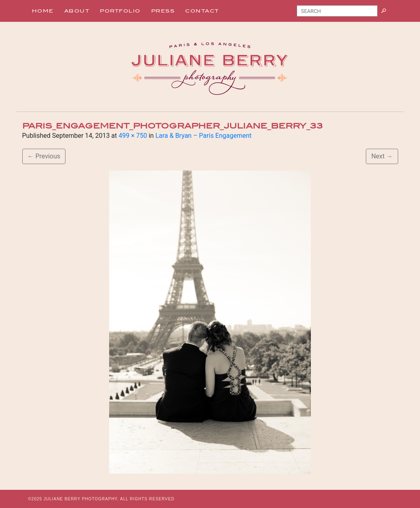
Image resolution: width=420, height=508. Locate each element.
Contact (202, 11)
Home (43, 11)
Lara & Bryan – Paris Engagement (203, 136)
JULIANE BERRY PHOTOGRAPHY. (81, 499)
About (77, 11)
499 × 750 (133, 136)
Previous (44, 156)
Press (163, 11)
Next (382, 156)
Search (387, 13)
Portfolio (120, 11)
